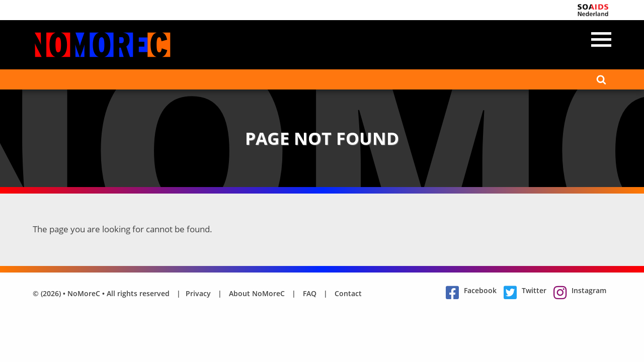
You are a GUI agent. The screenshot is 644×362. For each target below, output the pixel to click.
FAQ (310, 293)
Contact (348, 293)
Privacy (198, 293)
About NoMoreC (257, 293)
